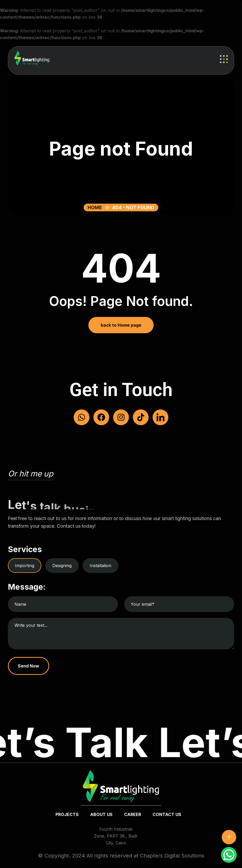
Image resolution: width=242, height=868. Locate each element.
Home (96, 207)
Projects (67, 814)
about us (101, 814)
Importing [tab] (25, 566)
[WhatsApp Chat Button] (229, 855)
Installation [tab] (100, 566)
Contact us (167, 814)
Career (133, 814)
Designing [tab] (62, 566)
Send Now (29, 666)
